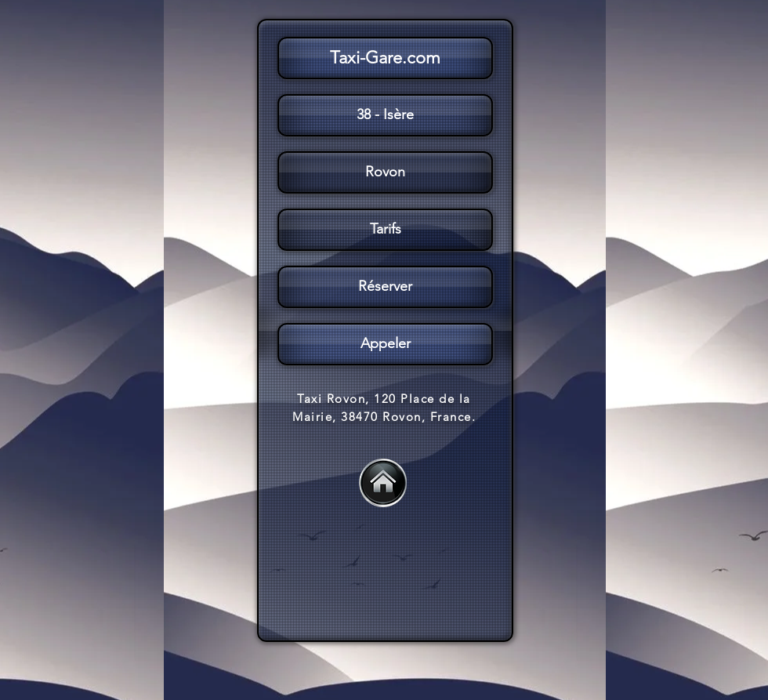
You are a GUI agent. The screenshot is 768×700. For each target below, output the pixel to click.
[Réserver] (385, 287)
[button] (384, 230)
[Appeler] (385, 344)
